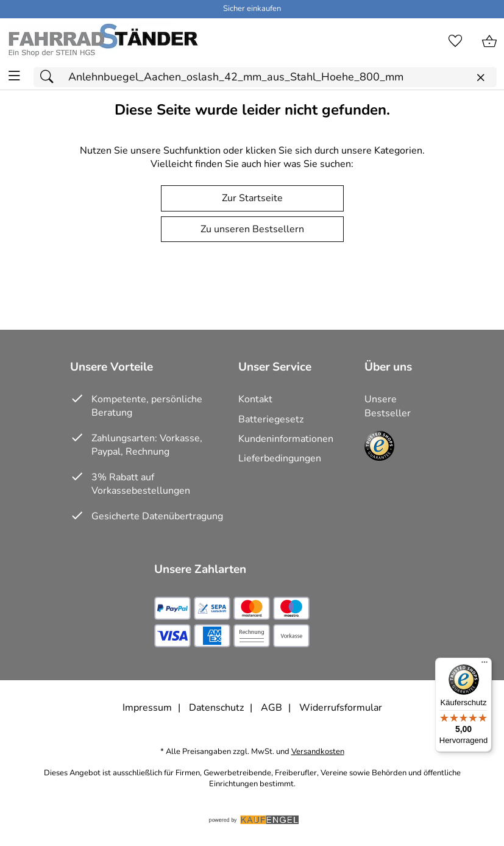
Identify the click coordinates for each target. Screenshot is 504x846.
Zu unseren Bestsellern (252, 229)
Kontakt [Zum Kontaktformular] (255, 399)
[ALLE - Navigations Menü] (14, 76)
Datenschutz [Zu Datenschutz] (216, 708)
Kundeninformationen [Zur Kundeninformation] (286, 439)
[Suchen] (50, 77)
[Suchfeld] (265, 77)
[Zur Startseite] (103, 41)
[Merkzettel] (455, 41)
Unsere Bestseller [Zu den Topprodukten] (388, 406)
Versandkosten (318, 752)
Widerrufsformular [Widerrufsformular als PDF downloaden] (341, 708)
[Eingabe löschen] (480, 78)
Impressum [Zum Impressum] (147, 708)
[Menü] (484, 665)
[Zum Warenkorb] (489, 41)
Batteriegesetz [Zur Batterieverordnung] (271, 419)
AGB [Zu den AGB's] (272, 708)
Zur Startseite (252, 198)
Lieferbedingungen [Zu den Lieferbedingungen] (280, 458)
